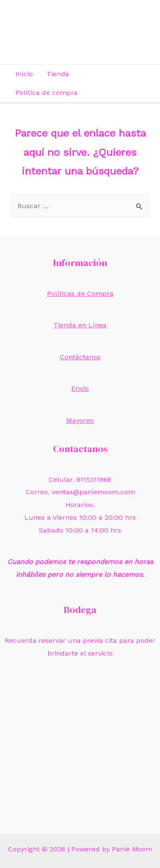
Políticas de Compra (80, 294)
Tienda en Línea (80, 325)
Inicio (24, 74)
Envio (80, 388)
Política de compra (47, 93)
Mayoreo (80, 420)
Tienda (58, 74)
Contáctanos (80, 357)
